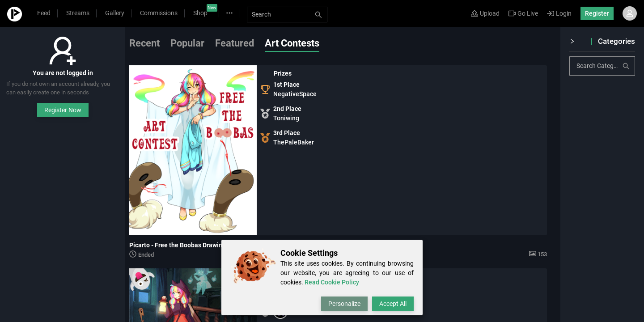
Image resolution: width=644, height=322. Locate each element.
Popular (197, 43)
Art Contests (301, 43)
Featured (244, 43)
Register (597, 13)
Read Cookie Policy (332, 282)
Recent (154, 43)
